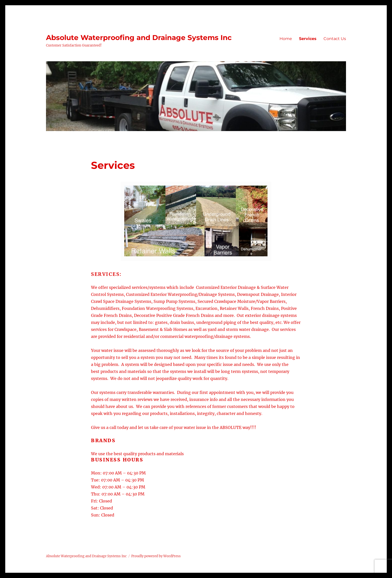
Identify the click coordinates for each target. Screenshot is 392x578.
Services (308, 39)
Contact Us (335, 39)
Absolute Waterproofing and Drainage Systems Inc (139, 38)
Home (286, 39)
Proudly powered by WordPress (156, 556)
